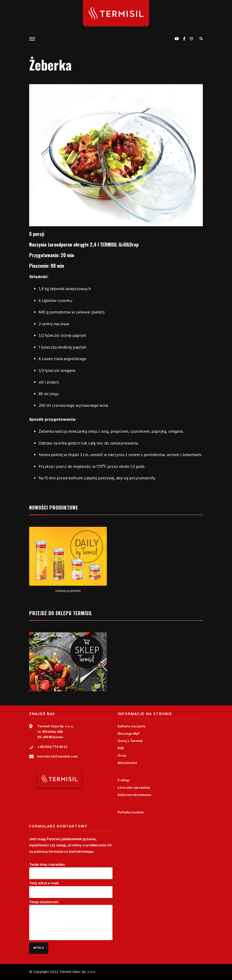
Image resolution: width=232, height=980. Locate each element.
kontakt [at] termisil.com (58, 756)
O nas (122, 755)
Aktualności (127, 762)
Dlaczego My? (129, 733)
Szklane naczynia (132, 726)
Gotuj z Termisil (130, 741)
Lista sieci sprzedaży (134, 787)
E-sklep (123, 780)
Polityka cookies (131, 812)
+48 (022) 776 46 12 (52, 746)
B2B (121, 748)
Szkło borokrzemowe (134, 795)
